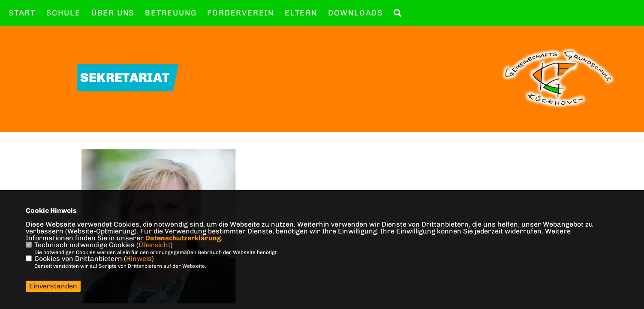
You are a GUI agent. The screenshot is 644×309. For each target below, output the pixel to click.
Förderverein (241, 13)
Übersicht (155, 245)
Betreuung (171, 13)
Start (22, 13)
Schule (63, 13)
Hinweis (139, 259)
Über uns (113, 13)
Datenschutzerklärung (183, 238)
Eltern (301, 13)
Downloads (355, 13)
